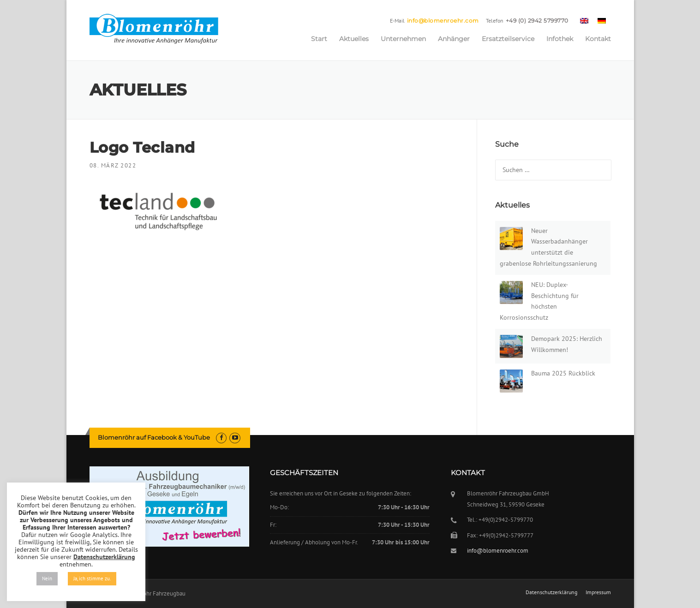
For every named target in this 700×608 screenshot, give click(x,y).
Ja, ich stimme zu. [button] (92, 578)
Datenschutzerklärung (551, 592)
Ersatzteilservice (508, 39)
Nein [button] (47, 578)
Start (319, 39)
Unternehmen (403, 39)
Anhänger (454, 39)
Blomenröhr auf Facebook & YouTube (154, 437)
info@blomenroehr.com (443, 21)
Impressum (598, 592)
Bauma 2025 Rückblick (563, 373)
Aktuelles (354, 39)
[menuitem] (584, 20)
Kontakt (598, 39)
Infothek (560, 39)
